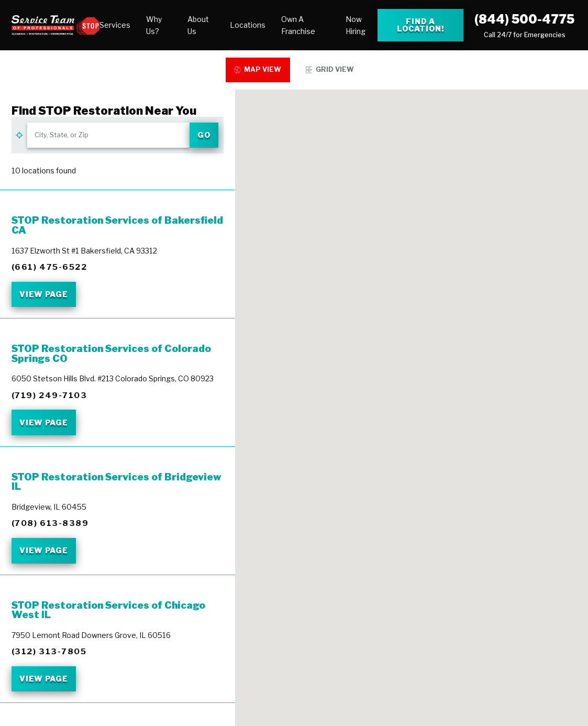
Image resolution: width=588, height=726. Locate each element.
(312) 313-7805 (49, 651)
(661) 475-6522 (49, 267)
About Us (198, 25)
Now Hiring (356, 25)
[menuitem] (115, 25)
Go (204, 135)
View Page (44, 294)
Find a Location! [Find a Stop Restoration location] (420, 25)
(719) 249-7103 (49, 395)
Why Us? (154, 25)
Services (115, 25)
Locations (248, 25)
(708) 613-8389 (50, 523)
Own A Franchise (298, 25)
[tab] (258, 70)
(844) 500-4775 (524, 19)
